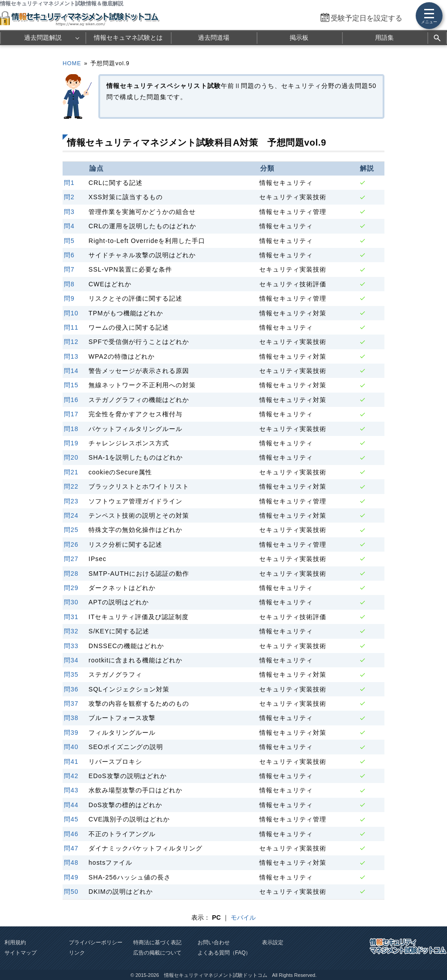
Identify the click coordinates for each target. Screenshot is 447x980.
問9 (69, 298)
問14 (71, 371)
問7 (69, 269)
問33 (71, 646)
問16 (71, 400)
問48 (71, 863)
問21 (71, 472)
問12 (71, 342)
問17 (71, 414)
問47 (71, 848)
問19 (71, 443)
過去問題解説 (43, 38)
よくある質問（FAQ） (224, 953)
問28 (71, 574)
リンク (77, 953)
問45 (71, 819)
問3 (69, 212)
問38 (71, 718)
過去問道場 (214, 38)
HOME (72, 63)
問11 (71, 327)
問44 (71, 805)
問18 (71, 429)
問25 (71, 530)
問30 (71, 602)
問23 (71, 501)
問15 (71, 385)
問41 (71, 762)
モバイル (243, 917)
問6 (69, 255)
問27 (71, 559)
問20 (71, 457)
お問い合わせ (214, 942)
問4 (69, 226)
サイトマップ (21, 953)
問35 (71, 674)
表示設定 (273, 942)
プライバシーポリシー (96, 942)
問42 (71, 776)
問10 (71, 313)
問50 (71, 892)
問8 (69, 284)
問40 (71, 747)
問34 (71, 660)
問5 (69, 241)
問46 (71, 834)
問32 (71, 631)
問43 (71, 790)
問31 (71, 617)
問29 (71, 588)
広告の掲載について (157, 953)
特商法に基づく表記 (157, 942)
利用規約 (15, 942)
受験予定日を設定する (367, 18)
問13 (71, 356)
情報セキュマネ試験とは (128, 38)
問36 (71, 689)
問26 (71, 544)
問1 (69, 183)
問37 (71, 704)
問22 (71, 486)
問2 (69, 197)
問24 (71, 515)
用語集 (384, 38)
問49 (71, 877)
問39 (71, 733)
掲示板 (299, 38)
